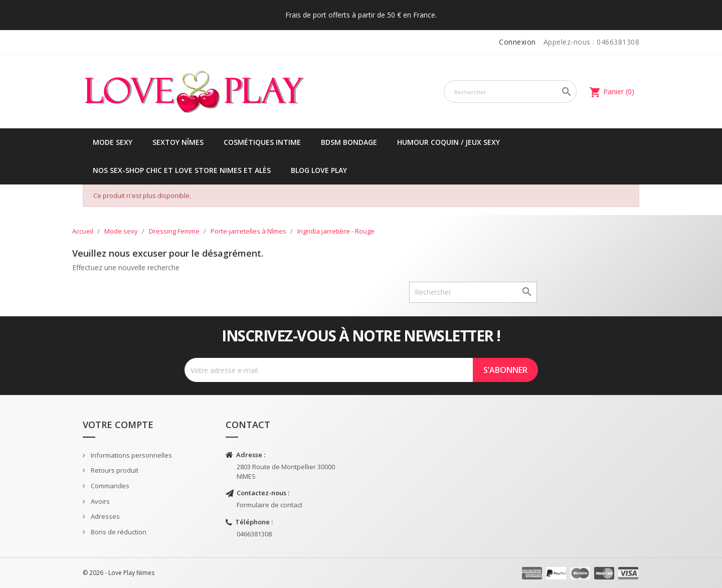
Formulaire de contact (269, 505)
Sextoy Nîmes (178, 142)
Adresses (105, 516)
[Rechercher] (510, 91)
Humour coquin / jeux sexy (448, 142)
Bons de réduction (118, 532)
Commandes (109, 486)
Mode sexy (113, 142)
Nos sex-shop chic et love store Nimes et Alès (182, 170)
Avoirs (100, 501)
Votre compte (118, 425)
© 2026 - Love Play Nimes (119, 573)
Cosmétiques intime (262, 142)
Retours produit (114, 470)
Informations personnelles (131, 455)
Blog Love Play (319, 170)
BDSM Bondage (349, 142)
